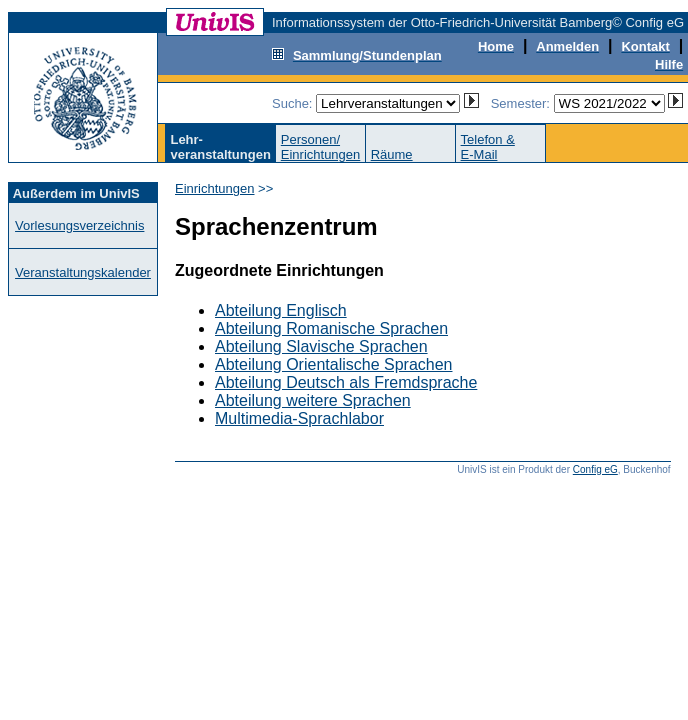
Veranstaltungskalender (83, 272)
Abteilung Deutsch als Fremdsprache (346, 382)
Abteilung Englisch (281, 310)
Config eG (595, 469)
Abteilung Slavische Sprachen (321, 346)
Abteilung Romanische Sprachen (331, 328)
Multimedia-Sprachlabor (299, 418)
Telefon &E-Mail (488, 147)
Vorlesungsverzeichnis (79, 225)
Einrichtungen (215, 188)
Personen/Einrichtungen (321, 147)
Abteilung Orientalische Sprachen (333, 364)
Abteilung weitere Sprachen (313, 400)
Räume (392, 154)
